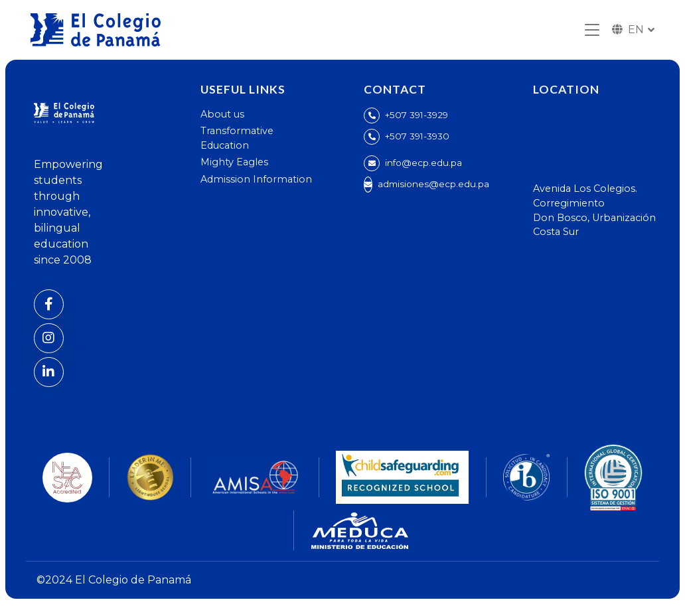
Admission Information (256, 179)
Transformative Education (237, 138)
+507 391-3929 (417, 115)
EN (628, 30)
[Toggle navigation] (592, 30)
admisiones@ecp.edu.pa (433, 184)
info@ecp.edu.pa (423, 163)
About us (222, 114)
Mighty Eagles (234, 162)
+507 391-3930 (417, 136)
